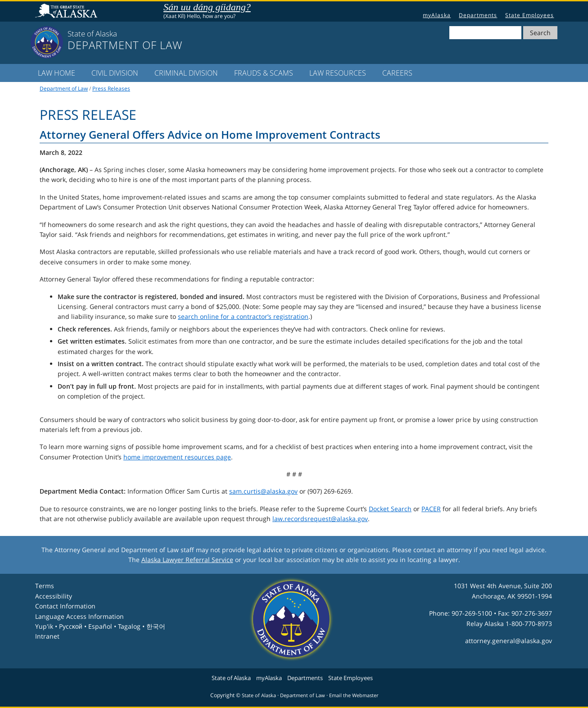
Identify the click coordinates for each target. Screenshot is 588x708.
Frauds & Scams (264, 73)
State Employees (529, 15)
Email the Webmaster (354, 695)
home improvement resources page (177, 457)
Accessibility (54, 596)
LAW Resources (338, 73)
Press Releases (111, 88)
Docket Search (390, 509)
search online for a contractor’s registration (243, 316)
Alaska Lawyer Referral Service (187, 560)
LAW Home (57, 73)
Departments (478, 15)
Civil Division (115, 73)
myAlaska (437, 15)
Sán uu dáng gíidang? (207, 7)
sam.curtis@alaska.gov (263, 491)
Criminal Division (186, 73)
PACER (431, 509)
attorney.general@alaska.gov (509, 641)
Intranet (47, 636)
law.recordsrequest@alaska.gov (320, 519)
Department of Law (64, 88)
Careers (397, 73)
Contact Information (65, 606)
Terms (45, 586)
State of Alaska (68, 12)
